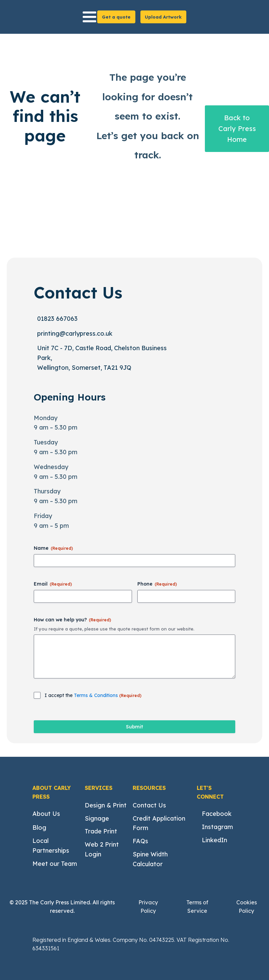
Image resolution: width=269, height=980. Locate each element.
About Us (46, 814)
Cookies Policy (247, 907)
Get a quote (116, 17)
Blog (39, 828)
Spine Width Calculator (150, 859)
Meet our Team (55, 864)
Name (53, 548)
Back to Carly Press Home (237, 128)
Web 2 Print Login (102, 849)
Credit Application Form (159, 823)
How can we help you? (72, 620)
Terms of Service (197, 907)
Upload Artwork (163, 17)
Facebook (217, 814)
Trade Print (101, 831)
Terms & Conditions (97, 695)
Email (53, 584)
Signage (97, 818)
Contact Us (149, 805)
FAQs (140, 841)
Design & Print (106, 805)
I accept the (93, 695)
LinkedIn (214, 840)
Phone (157, 584)
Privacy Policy (148, 907)
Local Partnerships (51, 846)
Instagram (217, 827)
